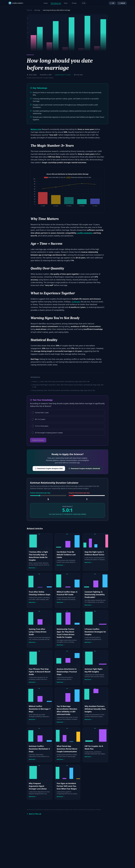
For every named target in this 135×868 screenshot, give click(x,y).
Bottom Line (36, 129)
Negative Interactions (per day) (79, 493)
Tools (66, 3)
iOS (112, 3)
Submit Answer (38, 440)
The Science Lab (56, 3)
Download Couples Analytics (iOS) (49, 468)
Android (122, 3)
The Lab (29, 10)
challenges (76, 302)
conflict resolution (85, 233)
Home (46, 3)
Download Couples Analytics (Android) (84, 468)
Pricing (74, 3)
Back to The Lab (34, 814)
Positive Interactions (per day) (40, 493)
